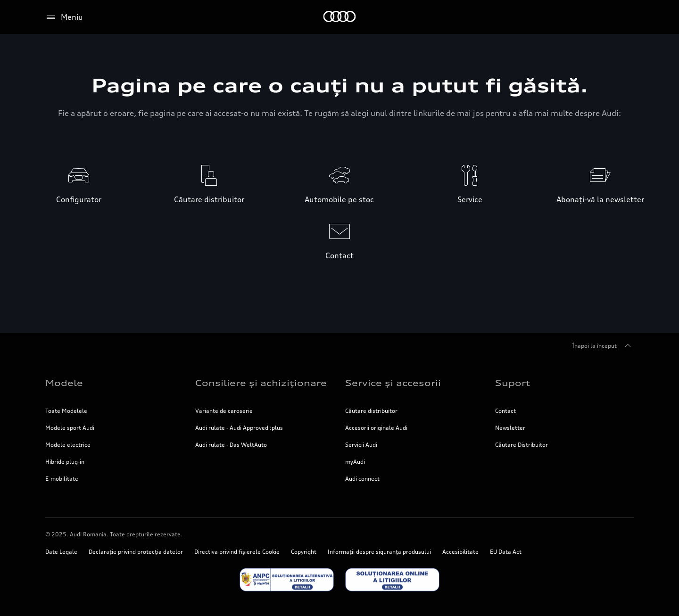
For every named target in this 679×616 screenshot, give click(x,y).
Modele (64, 383)
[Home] (340, 17)
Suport (513, 383)
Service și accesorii (393, 383)
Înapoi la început (603, 346)
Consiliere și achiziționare (261, 383)
